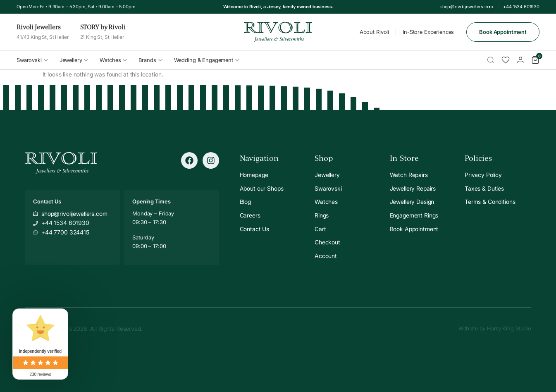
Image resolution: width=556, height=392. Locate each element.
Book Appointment (503, 32)
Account (326, 256)
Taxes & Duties (484, 188)
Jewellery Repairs (413, 188)
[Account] (520, 60)
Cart (320, 229)
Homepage (254, 175)
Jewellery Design (412, 202)
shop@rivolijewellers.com (467, 7)
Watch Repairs (409, 175)
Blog (245, 202)
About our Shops (262, 188)
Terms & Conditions (490, 202)
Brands (150, 60)
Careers (250, 215)
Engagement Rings (414, 215)
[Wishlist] (506, 60)
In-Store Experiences (428, 32)
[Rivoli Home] (278, 32)
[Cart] (535, 60)
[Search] (491, 60)
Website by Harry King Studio (495, 328)
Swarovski (32, 60)
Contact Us (255, 229)
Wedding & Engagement (207, 60)
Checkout (327, 242)
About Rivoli (374, 32)
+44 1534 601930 (521, 7)
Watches (113, 60)
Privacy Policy (483, 175)
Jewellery (74, 60)
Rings (322, 215)
